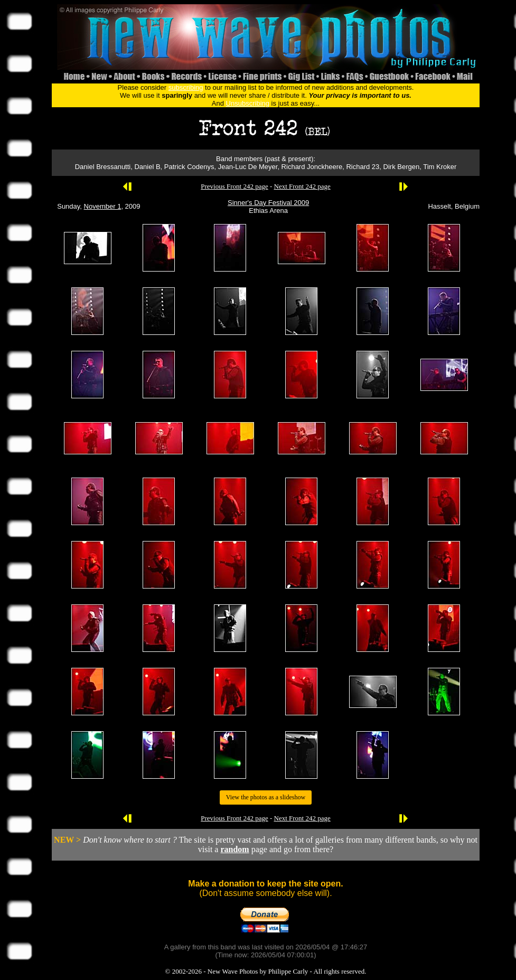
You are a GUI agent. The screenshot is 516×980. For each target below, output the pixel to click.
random (234, 849)
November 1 (103, 206)
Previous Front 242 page (234, 186)
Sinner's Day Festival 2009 (268, 203)
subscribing (186, 87)
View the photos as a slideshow (266, 797)
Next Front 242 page (302, 186)
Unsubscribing (248, 103)
